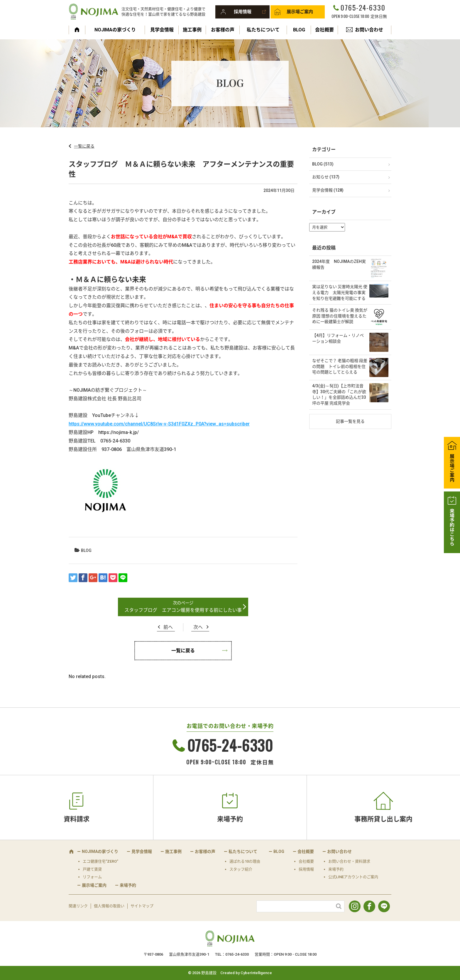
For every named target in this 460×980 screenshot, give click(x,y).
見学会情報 (162, 30)
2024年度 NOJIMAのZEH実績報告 (339, 264)
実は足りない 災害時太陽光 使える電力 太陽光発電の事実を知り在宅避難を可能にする (340, 292)
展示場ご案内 (300, 12)
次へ (198, 627)
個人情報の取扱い (109, 906)
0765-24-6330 (363, 7)
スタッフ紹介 (241, 869)
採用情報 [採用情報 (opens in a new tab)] (306, 869)
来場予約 (230, 819)
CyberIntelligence (256, 973)
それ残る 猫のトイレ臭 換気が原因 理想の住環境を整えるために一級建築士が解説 (340, 316)
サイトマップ (142, 906)
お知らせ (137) (326, 177)
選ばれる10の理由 (245, 861)
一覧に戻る (84, 146)
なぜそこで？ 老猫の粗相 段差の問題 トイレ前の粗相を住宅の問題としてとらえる (340, 366)
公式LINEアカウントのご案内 (353, 877)
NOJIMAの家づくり (115, 30)
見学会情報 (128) (328, 190)
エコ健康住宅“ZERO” (100, 861)
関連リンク (78, 906)
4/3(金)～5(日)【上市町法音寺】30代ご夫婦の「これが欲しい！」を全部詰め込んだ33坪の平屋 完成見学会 (339, 394)
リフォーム (92, 877)
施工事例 (192, 30)
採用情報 (243, 12)
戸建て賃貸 (92, 869)
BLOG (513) (323, 164)
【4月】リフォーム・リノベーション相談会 (338, 338)
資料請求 (77, 819)
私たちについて (263, 30)
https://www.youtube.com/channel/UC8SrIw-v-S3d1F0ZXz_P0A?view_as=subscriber (159, 424)
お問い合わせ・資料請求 (349, 861)
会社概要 (324, 30)
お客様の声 (223, 30)
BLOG (299, 30)
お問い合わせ (369, 30)
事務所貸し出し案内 (383, 819)
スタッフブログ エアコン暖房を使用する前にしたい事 (183, 610)
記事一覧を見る (350, 421)
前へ (168, 627)
